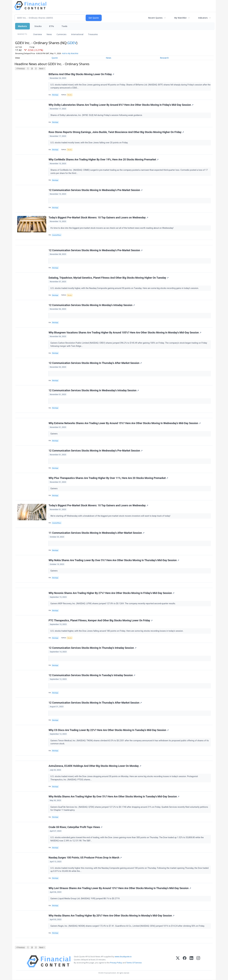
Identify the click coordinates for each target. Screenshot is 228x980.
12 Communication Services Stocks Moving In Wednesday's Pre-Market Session (96, 190)
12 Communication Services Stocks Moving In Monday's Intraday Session (92, 305)
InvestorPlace (57, 235)
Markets (22, 26)
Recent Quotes (155, 18)
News (49, 34)
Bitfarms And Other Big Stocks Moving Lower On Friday (81, 74)
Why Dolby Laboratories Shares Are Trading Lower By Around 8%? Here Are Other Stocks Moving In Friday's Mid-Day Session (121, 105)
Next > (42, 69)
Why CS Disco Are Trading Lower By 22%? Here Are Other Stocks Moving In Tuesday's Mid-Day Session (109, 730)
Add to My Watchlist (70, 53)
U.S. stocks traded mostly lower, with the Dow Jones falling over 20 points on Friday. (90, 143)
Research (164, 58)
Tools (64, 26)
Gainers (54, 434)
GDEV (72, 43)
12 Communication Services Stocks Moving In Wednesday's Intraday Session (94, 391)
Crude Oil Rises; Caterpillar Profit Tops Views (75, 827)
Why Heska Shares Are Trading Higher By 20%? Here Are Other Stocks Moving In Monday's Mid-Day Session (111, 916)
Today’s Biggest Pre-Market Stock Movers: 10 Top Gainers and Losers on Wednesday (98, 218)
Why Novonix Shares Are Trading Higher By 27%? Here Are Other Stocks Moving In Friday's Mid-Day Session (111, 593)
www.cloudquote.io (123, 957)
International (77, 34)
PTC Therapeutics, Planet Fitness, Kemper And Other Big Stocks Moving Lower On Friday (101, 621)
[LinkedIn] (191, 962)
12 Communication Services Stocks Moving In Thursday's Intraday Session (92, 648)
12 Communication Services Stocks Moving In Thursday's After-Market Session (95, 363)
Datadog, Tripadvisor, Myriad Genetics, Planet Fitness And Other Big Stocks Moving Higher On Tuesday (109, 278)
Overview (38, 34)
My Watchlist (180, 18)
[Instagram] (198, 962)
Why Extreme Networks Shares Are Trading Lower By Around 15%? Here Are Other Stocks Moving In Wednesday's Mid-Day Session (125, 423)
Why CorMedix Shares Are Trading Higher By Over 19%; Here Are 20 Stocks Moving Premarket (104, 160)
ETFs (52, 26)
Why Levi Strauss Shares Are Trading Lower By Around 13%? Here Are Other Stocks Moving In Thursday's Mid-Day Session (120, 888)
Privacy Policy (116, 963)
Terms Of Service (134, 963)
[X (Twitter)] (178, 962)
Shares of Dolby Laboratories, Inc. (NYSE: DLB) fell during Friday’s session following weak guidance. (97, 115)
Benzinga (55, 95)
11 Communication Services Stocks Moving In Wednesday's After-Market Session (96, 533)
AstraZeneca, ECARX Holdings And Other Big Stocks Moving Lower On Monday (95, 766)
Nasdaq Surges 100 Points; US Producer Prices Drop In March (85, 858)
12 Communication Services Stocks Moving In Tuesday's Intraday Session (92, 675)
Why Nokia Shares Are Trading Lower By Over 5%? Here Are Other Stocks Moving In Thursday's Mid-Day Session (114, 560)
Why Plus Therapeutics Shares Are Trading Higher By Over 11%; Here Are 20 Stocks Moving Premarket (108, 478)
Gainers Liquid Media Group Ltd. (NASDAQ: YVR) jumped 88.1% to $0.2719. (85, 899)
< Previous (20, 69)
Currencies (62, 34)
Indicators (203, 18)
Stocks (38, 26)
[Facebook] (185, 962)
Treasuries (93, 34)
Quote (55, 58)
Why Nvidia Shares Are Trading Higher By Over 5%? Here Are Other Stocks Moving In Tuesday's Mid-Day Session (114, 797)
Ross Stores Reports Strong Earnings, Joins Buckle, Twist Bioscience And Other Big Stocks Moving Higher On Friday (116, 132)
